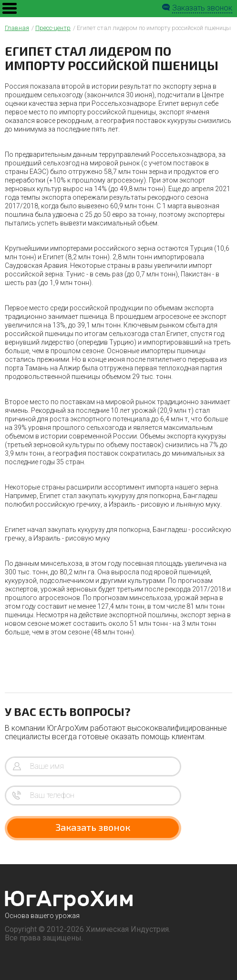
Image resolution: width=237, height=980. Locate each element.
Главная (17, 28)
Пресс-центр (53, 28)
